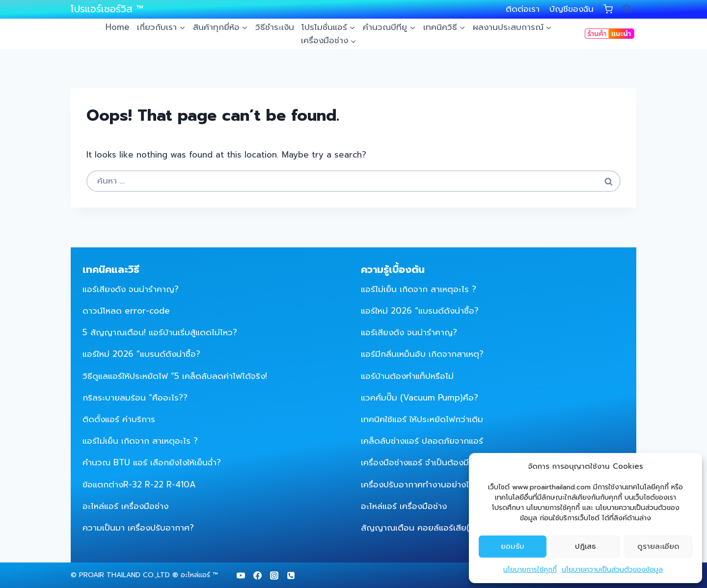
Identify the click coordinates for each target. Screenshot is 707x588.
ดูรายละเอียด (658, 546)
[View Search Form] (627, 9)
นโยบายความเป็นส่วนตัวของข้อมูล (612, 570)
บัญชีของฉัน (571, 9)
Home (118, 27)
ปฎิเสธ (585, 546)
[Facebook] (257, 575)
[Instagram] (274, 575)
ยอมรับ (513, 546)
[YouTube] (241, 575)
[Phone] (291, 575)
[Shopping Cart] (608, 9)
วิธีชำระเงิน (275, 27)
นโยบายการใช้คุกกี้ (530, 570)
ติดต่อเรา (523, 9)
